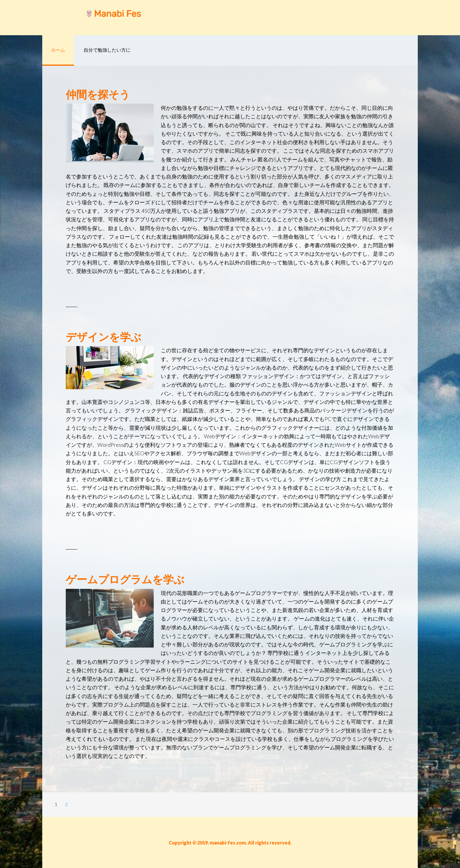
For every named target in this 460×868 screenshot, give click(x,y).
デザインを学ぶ (104, 337)
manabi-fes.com (89, 18)
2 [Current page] (68, 805)
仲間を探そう (98, 94)
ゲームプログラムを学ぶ (125, 579)
